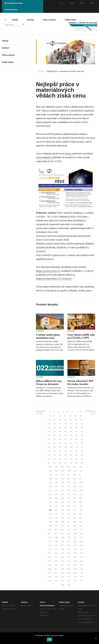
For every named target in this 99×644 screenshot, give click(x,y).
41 (71, 432)
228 (62, 549)
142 (50, 494)
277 (69, 581)
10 (55, 416)
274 (50, 581)
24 (55, 424)
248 (75, 561)
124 (50, 483)
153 (81, 498)
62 (71, 443)
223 (69, 545)
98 (77, 463)
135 (81, 487)
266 (75, 573)
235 (69, 553)
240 (62, 557)
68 (66, 447)
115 (68, 475)
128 (75, 483)
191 (56, 526)
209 (57, 538)
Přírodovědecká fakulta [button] (23, 3)
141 (81, 490)
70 (77, 447)
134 (75, 487)
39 (60, 432)
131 (56, 487)
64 (82, 443)
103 (68, 467)
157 (69, 502)
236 (75, 553)
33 (65, 428)
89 (65, 459)
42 (76, 432)
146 (75, 494)
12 (65, 416)
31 (55, 428)
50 (82, 436)
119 (56, 479)
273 (81, 577)
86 (49, 459)
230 (75, 549)
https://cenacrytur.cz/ (48, 271)
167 (56, 510)
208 (50, 538)
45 (54, 436)
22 (81, 420)
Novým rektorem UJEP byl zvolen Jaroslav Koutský (80, 384)
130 (50, 487)
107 (57, 471)
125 (56, 483)
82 (65, 455)
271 (69, 577)
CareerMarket (44, 157)
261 (82, 569)
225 (81, 545)
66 (55, 447)
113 (57, 475)
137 (56, 490)
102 (62, 467)
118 (50, 479)
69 (71, 447)
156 (63, 502)
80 (55, 455)
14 (75, 416)
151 (69, 498)
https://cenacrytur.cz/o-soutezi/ (54, 279)
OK (49, 639)
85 (82, 455)
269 (56, 577)
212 (75, 538)
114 (63, 475)
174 (62, 514)
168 (63, 510)
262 (49, 573)
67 (60, 447)
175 (69, 514)
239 (56, 557)
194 (75, 526)
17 (55, 420)
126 (63, 483)
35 (76, 428)
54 (65, 439)
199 (69, 530)
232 (50, 553)
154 (50, 502)
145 (69, 494)
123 (80, 479)
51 (49, 439)
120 (62, 479)
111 (81, 471)
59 (54, 443)
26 (66, 424)
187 (69, 522)
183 (81, 518)
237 (81, 553)
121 (68, 479)
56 (76, 439)
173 (56, 514)
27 (71, 424)
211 (69, 538)
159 (81, 502)
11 (60, 416)
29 (82, 424)
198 (62, 530)
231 (82, 549)
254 (75, 565)
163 (68, 506)
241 (69, 557)
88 (60, 459)
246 (62, 561)
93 (49, 463)
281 (69, 585)
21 (76, 420)
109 (69, 471)
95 (60, 463)
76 (71, 451)
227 (56, 549)
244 (49, 561)
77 (76, 451)
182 (75, 518)
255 (81, 565)
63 (76, 443)
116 (74, 475)
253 (69, 565)
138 (62, 490)
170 (75, 510)
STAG (72, 3)
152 (75, 498)
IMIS (82, 3)
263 (56, 573)
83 (71, 455)
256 (50, 569)
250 (50, 565)
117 (80, 475)
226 (50, 549)
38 (54, 432)
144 (62, 494)
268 (50, 577)
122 (74, 479)
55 (71, 439)
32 (60, 428)
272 (75, 577)
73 (55, 451)
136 (50, 490)
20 (71, 420)
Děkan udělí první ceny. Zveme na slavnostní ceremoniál (49, 384)
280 (63, 585)
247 (69, 561)
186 (63, 522)
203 (56, 534)
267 (82, 573)
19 (65, 420)
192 (62, 526)
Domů (41, 71)
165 (81, 506)
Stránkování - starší (90, 412)
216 (63, 542)
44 (49, 436)
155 (56, 502)
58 (49, 443)
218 (75, 542)
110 (75, 471)
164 (75, 506)
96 (65, 463)
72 (49, 451)
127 (69, 483)
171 (81, 510)
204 (62, 534)
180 (63, 518)
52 (54, 439)
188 (75, 522)
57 (82, 439)
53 (60, 439)
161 (56, 506)
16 (50, 420)
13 (70, 416)
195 (81, 526)
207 (82, 534)
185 (56, 522)
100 (50, 467)
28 (76, 424)
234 (62, 553)
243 (81, 557)
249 (82, 561)
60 (60, 443)
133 (68, 487)
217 (69, 542)
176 (75, 514)
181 (69, 518)
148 (50, 498)
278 (75, 581)
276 (62, 581)
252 (62, 565)
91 (77, 459)
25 (60, 424)
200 (75, 530)
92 (82, 459)
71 (82, 447)
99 (82, 463)
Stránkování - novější (41, 412)
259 (69, 569)
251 (56, 565)
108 (63, 471)
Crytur (68, 154)
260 (75, 569)
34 (71, 428)
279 (81, 581)
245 (56, 561)
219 (81, 542)
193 (68, 526)
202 (49, 534)
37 (49, 432)
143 (56, 494)
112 (51, 475)
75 (65, 451)
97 (71, 463)
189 (81, 522)
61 (65, 443)
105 (81, 467)
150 (63, 498)
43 (82, 432)
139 (69, 490)
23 (49, 424)
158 (75, 502)
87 (55, 459)
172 (50, 514)
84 (76, 455)
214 (50, 542)
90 (71, 459)
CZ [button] (62, 3)
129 (81, 483)
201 (81, 530)
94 (54, 463)
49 (77, 436)
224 (75, 545)
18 (60, 420)
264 (62, 573)
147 (81, 494)
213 (81, 538)
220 (50, 545)
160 (50, 506)
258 (62, 569)
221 (56, 545)
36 (82, 428)
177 (81, 514)
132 (62, 487)
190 (50, 526)
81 (60, 455)
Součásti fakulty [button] (23, 10)
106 (50, 471)
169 (69, 510)
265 (69, 573)
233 (56, 553)
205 (69, 534)
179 (56, 518)
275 (56, 581)
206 (75, 534)
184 (50, 522)
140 (75, 490)
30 (49, 428)
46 (60, 436)
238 (49, 557)
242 (75, 557)
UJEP (92, 3)
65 (49, 447)
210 (63, 538)
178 (50, 518)
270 (63, 577)
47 (66, 436)
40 (65, 432)
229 (69, 549)
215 (56, 542)
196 (50, 530)
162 (62, 506)
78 (82, 451)
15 (81, 416)
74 (60, 451)
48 (71, 436)
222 (62, 545)
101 (56, 467)
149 (57, 498)
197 (56, 530)
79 (49, 455)
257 (56, 569)
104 (75, 467)
